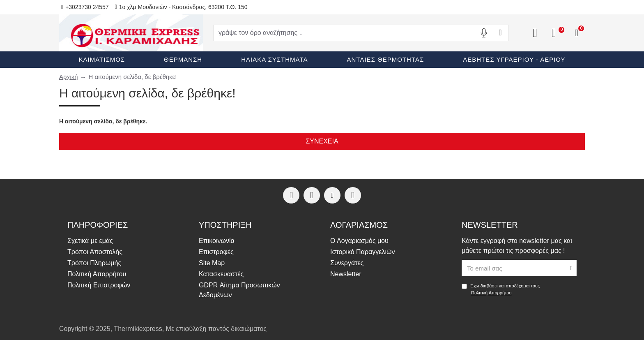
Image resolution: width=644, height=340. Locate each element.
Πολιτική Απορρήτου (491, 293)
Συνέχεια (322, 141)
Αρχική (69, 77)
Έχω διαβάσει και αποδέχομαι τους (501, 290)
